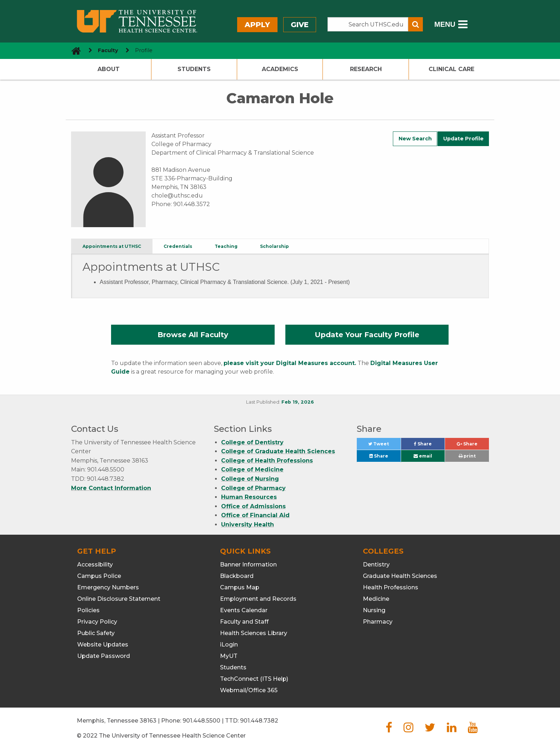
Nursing (374, 610)
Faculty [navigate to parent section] (108, 50)
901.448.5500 (201, 721)
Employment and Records (258, 599)
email (423, 456)
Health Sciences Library (254, 633)
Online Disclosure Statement (119, 599)
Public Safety (96, 633)
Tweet (384, 446)
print (467, 456)
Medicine (376, 599)
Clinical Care (451, 69)
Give (300, 25)
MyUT (229, 656)
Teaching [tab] (226, 246)
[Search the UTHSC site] (368, 24)
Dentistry (376, 565)
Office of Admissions (253, 506)
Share (429, 446)
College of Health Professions (267, 461)
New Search (415, 139)
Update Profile (463, 139)
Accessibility (95, 565)
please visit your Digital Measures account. (290, 363)
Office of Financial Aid (255, 515)
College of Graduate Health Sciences (278, 451)
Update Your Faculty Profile (367, 335)
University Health (247, 525)
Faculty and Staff (244, 622)
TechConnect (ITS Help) (254, 679)
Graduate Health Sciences (400, 576)
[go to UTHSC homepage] (73, 51)
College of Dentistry (252, 442)
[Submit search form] (416, 24)
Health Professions (391, 587)
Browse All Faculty (193, 335)
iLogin (229, 645)
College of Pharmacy (253, 488)
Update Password (104, 656)
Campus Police (99, 576)
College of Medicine (252, 470)
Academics (280, 69)
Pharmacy (378, 622)
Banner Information (248, 565)
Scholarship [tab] (274, 246)
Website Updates (103, 645)
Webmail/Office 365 (249, 690)
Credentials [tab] (178, 246)
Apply (257, 25)
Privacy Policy (97, 622)
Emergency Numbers (108, 587)
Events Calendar (244, 610)
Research (366, 69)
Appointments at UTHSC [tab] (112, 246)
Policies (88, 610)
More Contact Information (111, 488)
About (109, 69)
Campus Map (240, 587)
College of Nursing (250, 479)
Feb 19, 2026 (298, 402)
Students (194, 69)
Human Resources (249, 497)
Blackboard (237, 576)
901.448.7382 (259, 721)
